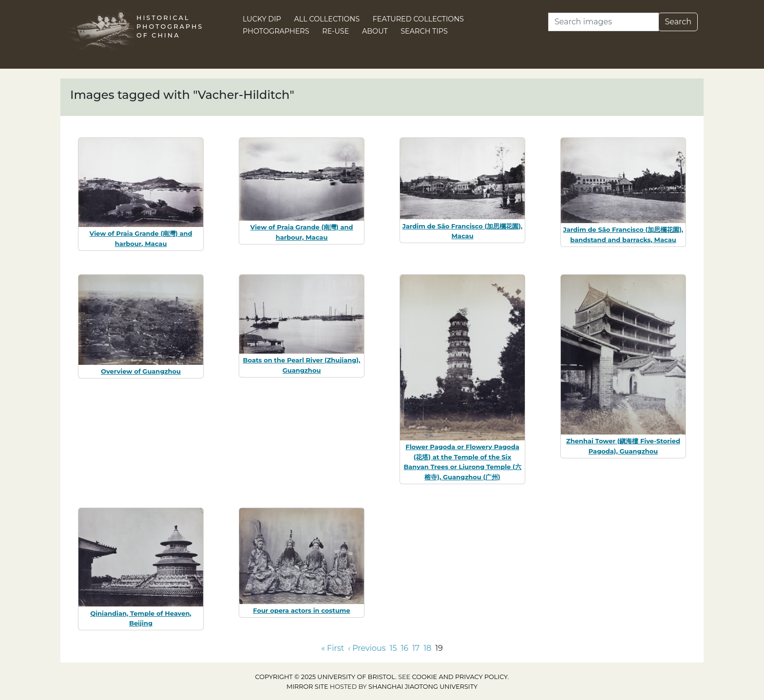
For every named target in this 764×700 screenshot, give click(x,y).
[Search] (603, 22)
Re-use (335, 31)
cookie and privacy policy (460, 677)
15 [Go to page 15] (393, 648)
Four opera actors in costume (301, 610)
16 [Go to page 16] (404, 648)
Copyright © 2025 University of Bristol (325, 677)
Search (678, 22)
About (375, 31)
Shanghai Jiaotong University (423, 687)
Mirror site (307, 687)
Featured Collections (418, 19)
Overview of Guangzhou (141, 371)
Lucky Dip (262, 19)
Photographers (276, 31)
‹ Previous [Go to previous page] (367, 648)
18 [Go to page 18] (427, 648)
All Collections (327, 19)
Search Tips (424, 31)
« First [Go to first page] (333, 648)
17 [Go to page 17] (416, 648)
